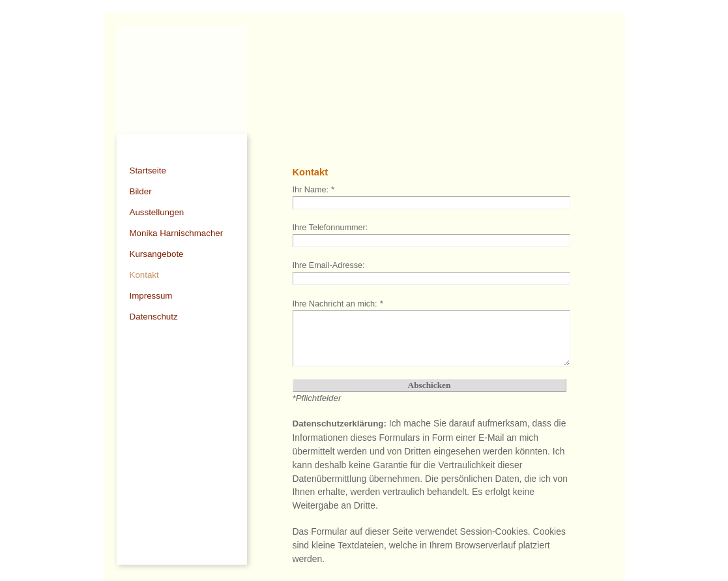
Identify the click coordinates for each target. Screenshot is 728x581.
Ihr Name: (313, 190)
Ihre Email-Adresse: (329, 265)
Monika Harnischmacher (177, 233)
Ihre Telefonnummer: (330, 228)
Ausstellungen (157, 212)
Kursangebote (157, 254)
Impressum (151, 296)
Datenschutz (154, 317)
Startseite (148, 171)
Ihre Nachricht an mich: (338, 304)
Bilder (141, 191)
